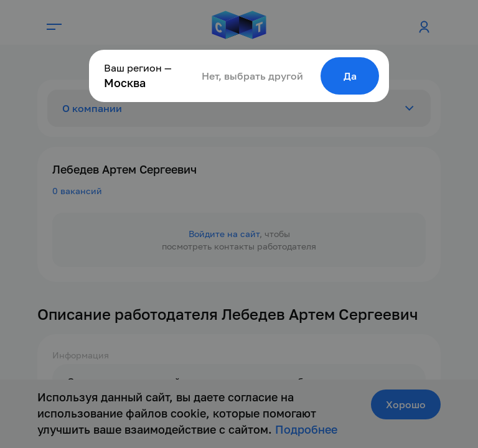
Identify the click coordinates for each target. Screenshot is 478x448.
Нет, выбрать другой (252, 76)
